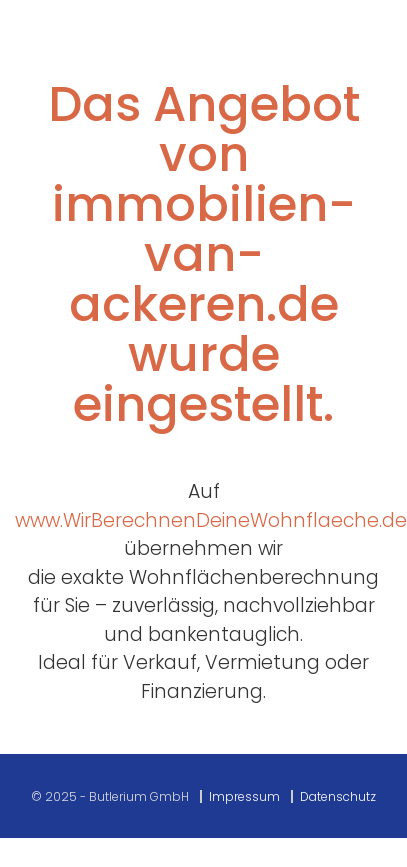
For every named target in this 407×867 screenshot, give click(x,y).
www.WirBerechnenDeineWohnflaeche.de (211, 520)
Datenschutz (338, 796)
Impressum (244, 796)
